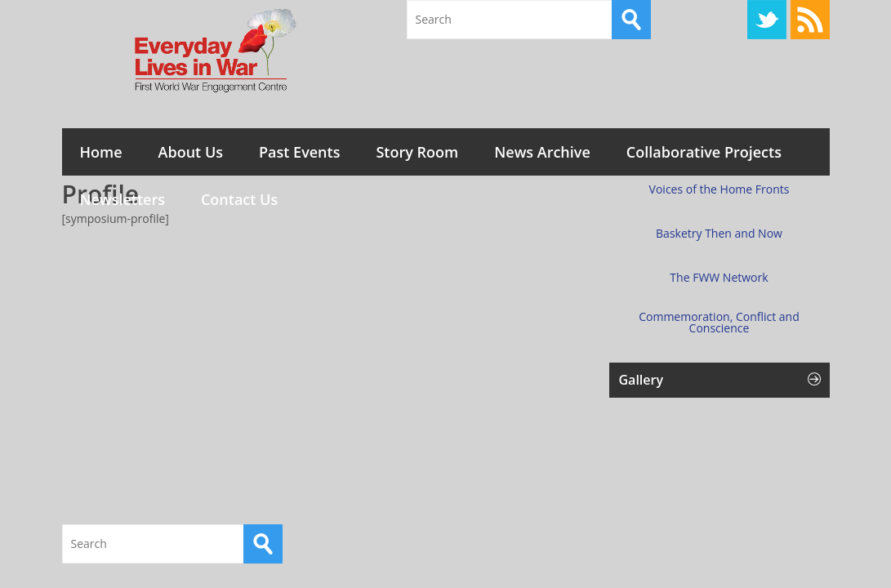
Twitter (767, 20)
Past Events (299, 152)
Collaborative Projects (704, 152)
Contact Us (239, 199)
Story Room (417, 152)
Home (101, 152)
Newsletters (123, 199)
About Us (191, 152)
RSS (810, 20)
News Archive (542, 152)
